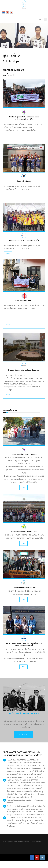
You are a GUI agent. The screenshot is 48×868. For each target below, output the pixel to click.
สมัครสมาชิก (23, 735)
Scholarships (11, 61)
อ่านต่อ (8, 138)
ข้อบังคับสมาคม (24, 842)
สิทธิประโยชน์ (36, 842)
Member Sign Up (14, 70)
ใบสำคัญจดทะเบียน (10, 842)
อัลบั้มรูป (8, 76)
